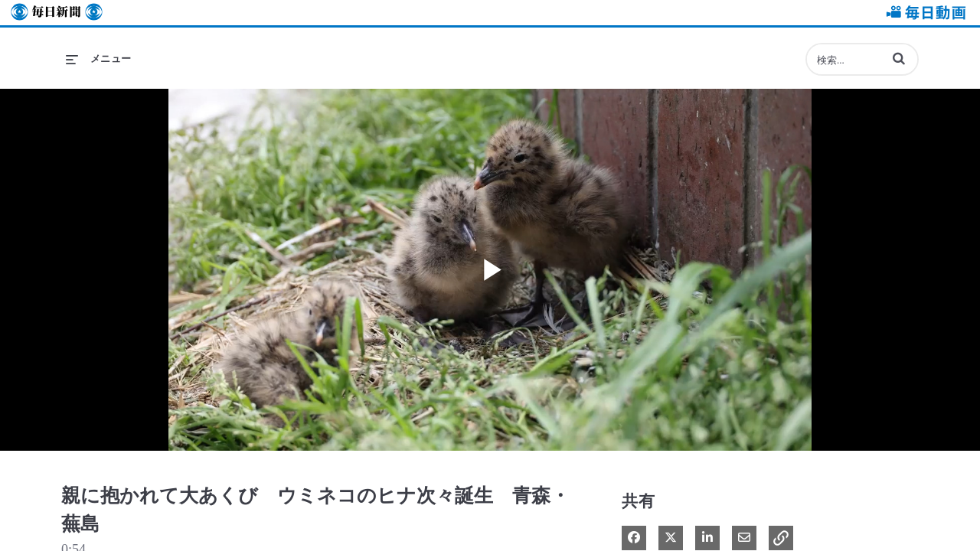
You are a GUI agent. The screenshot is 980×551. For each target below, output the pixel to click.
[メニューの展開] (99, 59)
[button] (899, 58)
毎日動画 (923, 13)
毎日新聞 (57, 13)
